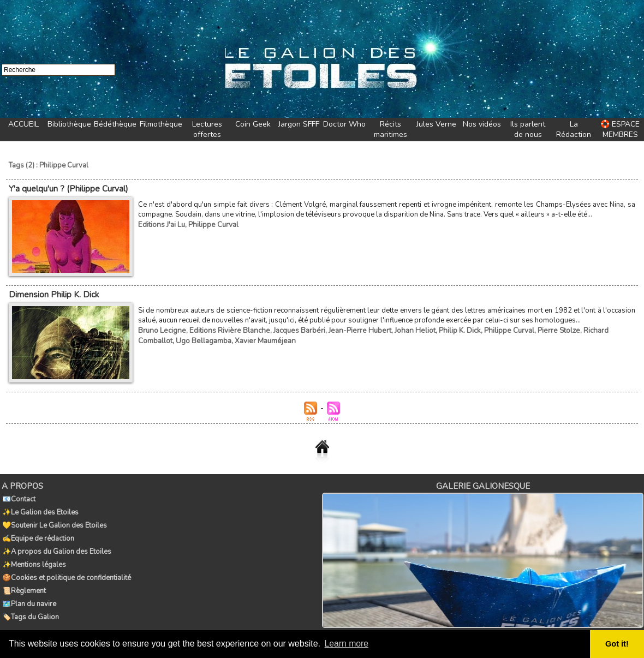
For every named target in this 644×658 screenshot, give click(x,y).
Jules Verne (436, 124)
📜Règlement (23, 582)
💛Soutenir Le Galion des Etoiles (54, 522)
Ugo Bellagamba (165, 339)
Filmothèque (161, 124)
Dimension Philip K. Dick (53, 294)
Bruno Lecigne (161, 329)
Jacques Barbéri (293, 329)
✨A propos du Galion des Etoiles (56, 546)
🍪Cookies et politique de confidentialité (66, 570)
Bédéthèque (115, 124)
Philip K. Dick (448, 329)
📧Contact (18, 498)
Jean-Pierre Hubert (351, 329)
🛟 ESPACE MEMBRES (620, 129)
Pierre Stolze (544, 329)
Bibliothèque (69, 124)
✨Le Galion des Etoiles (40, 510)
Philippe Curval (212, 224)
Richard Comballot (598, 329)
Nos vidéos (482, 124)
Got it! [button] (617, 644)
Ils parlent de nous (528, 129)
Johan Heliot (404, 329)
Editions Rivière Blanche (226, 329)
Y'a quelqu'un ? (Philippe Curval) (68, 188)
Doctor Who (344, 124)
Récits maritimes (390, 129)
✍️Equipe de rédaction (38, 534)
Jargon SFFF (299, 124)
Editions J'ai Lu (161, 224)
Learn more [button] (347, 644)
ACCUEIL (23, 124)
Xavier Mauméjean (225, 339)
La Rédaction (574, 129)
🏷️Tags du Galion (30, 606)
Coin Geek (253, 124)
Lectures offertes (207, 129)
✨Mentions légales (34, 558)
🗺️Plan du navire (29, 594)
